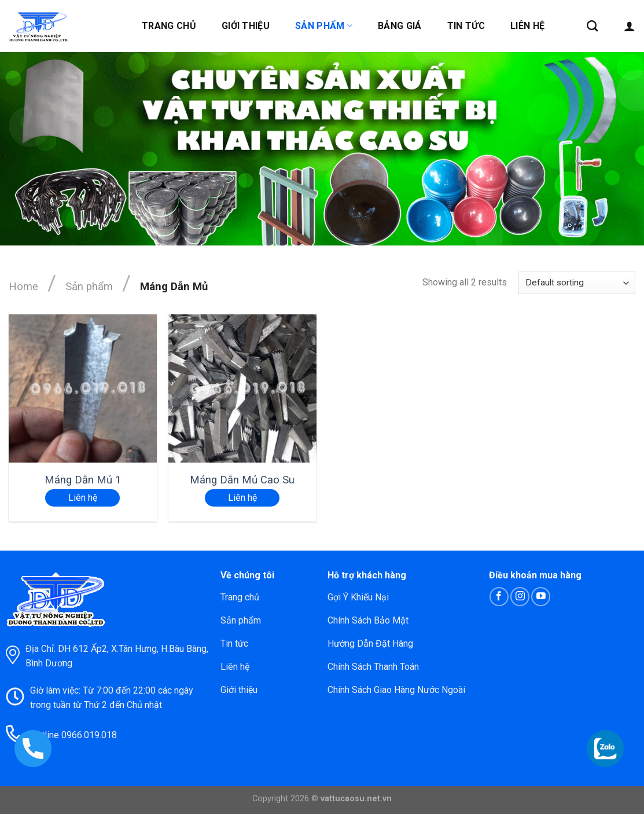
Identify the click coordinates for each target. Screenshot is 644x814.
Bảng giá (400, 26)
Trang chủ (169, 26)
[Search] (592, 26)
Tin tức (466, 26)
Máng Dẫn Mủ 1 (83, 480)
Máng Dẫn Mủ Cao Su (242, 480)
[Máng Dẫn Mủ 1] (83, 388)
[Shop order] (577, 283)
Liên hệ (527, 26)
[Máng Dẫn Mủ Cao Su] (242, 388)
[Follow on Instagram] (520, 597)
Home (23, 286)
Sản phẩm (324, 26)
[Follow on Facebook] (499, 597)
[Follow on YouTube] (541, 597)
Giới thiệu (246, 26)
